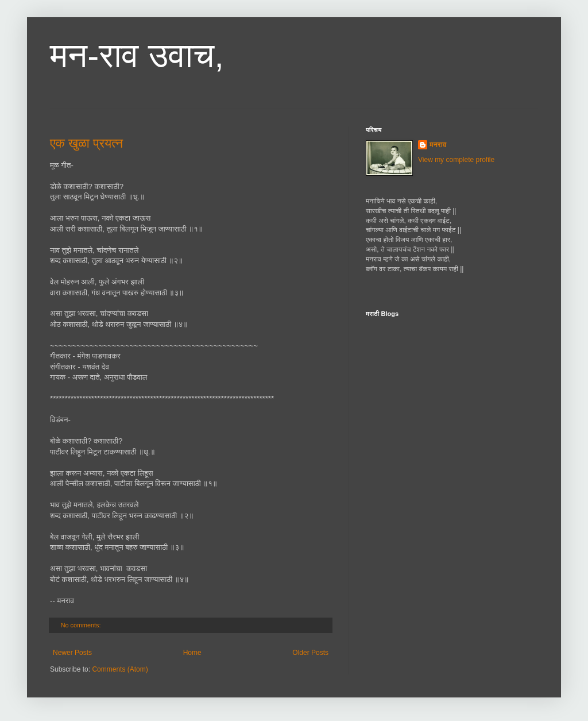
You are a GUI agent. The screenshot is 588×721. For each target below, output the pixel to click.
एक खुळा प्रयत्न (86, 143)
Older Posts (310, 653)
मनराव (438, 145)
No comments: (82, 625)
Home (192, 653)
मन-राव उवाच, (137, 55)
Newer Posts (72, 653)
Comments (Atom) (120, 669)
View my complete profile (456, 160)
